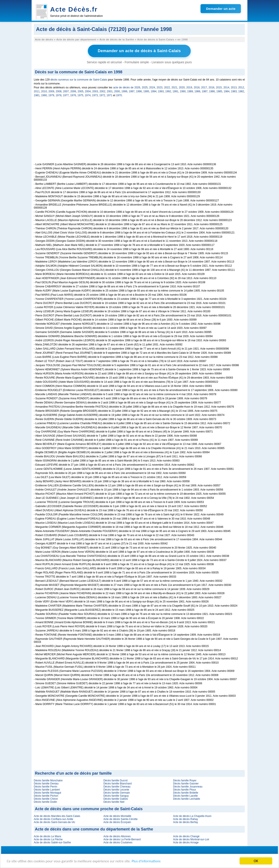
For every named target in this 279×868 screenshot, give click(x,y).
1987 (205, 91)
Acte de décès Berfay (185, 822)
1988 (197, 91)
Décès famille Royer (185, 781)
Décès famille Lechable (187, 799)
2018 (197, 87)
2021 (174, 87)
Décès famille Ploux (185, 790)
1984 (227, 91)
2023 (160, 87)
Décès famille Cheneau (117, 787)
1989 (190, 91)
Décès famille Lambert (47, 790)
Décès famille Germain (117, 793)
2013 (234, 87)
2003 (95, 91)
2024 (152, 87)
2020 (182, 87)
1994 (154, 91)
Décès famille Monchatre (48, 781)
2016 (212, 87)
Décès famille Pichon (46, 796)
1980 (44, 95)
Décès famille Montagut (47, 793)
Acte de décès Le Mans (47, 836)
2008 (59, 91)
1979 (51, 95)
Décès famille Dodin (45, 802)
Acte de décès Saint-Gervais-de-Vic (54, 822)
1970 (119, 95)
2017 (204, 87)
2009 (51, 91)
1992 (168, 91)
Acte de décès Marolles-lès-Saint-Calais (57, 816)
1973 (95, 95)
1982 (241, 91)
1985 (219, 91)
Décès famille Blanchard (117, 784)
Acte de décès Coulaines (118, 842)
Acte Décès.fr (74, 9)
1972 (102, 95)
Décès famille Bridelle (186, 793)
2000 (117, 91)
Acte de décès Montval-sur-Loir (191, 839)
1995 (146, 91)
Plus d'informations (146, 861)
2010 (44, 91)
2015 (219, 87)
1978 (59, 95)
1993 (161, 91)
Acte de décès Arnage (186, 842)
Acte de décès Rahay (185, 819)
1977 (66, 95)
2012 (241, 87)
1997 (132, 91)
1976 (73, 95)
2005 (81, 91)
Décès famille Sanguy (116, 796)
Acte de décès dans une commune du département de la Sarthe (94, 829)
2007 (66, 91)
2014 (226, 87)
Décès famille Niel (114, 802)
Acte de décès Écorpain (117, 822)
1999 (124, 91)
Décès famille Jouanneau (188, 787)
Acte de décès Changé (186, 836)
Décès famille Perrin (45, 787)
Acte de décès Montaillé (117, 816)
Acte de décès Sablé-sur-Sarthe (52, 842)
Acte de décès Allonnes (117, 836)
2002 (103, 91)
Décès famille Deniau (46, 784)
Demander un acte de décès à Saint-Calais (139, 51)
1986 (212, 91)
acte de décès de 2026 (127, 87)
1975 (80, 95)
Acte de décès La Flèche (48, 839)
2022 (167, 87)
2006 (73, 91)
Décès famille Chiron (46, 799)
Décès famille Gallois (116, 799)
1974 (88, 95)
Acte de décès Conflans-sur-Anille (54, 819)
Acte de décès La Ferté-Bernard (122, 839)
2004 (88, 91)
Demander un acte (221, 9)
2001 (110, 91)
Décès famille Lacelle (185, 796)
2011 (37, 91)
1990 (183, 91)
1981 (37, 95)
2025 (145, 87)
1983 (234, 91)
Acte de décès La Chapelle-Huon (192, 816)
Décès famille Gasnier (186, 784)
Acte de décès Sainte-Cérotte (120, 819)
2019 (189, 87)
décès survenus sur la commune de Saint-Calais (79, 80)
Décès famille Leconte (116, 790)
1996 (139, 91)
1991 (176, 91)
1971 (110, 95)
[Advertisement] (139, 132)
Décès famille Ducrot (115, 781)
